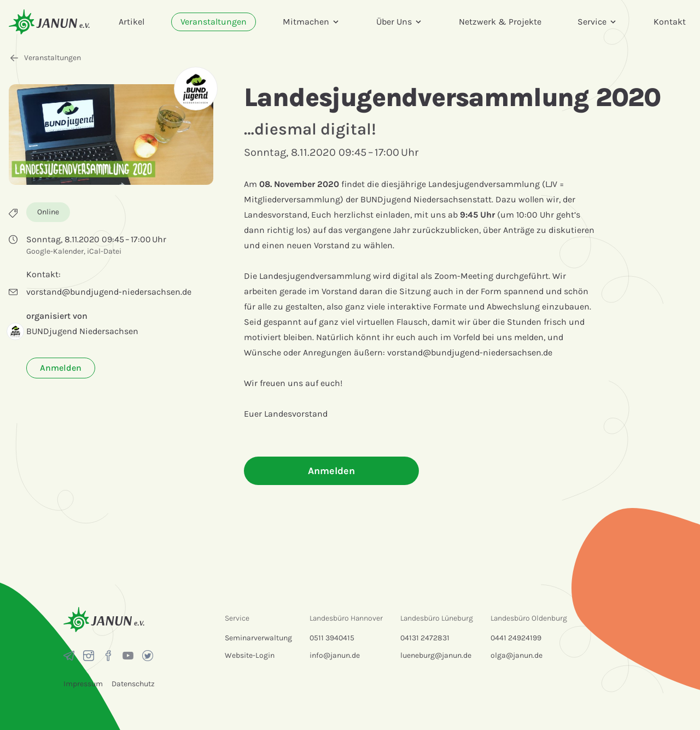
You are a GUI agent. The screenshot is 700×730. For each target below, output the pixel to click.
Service (597, 22)
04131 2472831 (425, 638)
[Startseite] (49, 22)
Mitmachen (311, 22)
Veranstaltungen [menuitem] (214, 22)
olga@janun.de (517, 655)
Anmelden (61, 368)
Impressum (83, 684)
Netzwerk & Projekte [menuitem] (500, 22)
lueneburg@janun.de (436, 655)
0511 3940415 (332, 638)
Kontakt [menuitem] (670, 22)
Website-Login (250, 655)
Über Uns (399, 22)
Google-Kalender (55, 251)
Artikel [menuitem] (132, 22)
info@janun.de (335, 655)
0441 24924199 (516, 638)
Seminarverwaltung (258, 638)
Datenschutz (133, 684)
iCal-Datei (104, 251)
